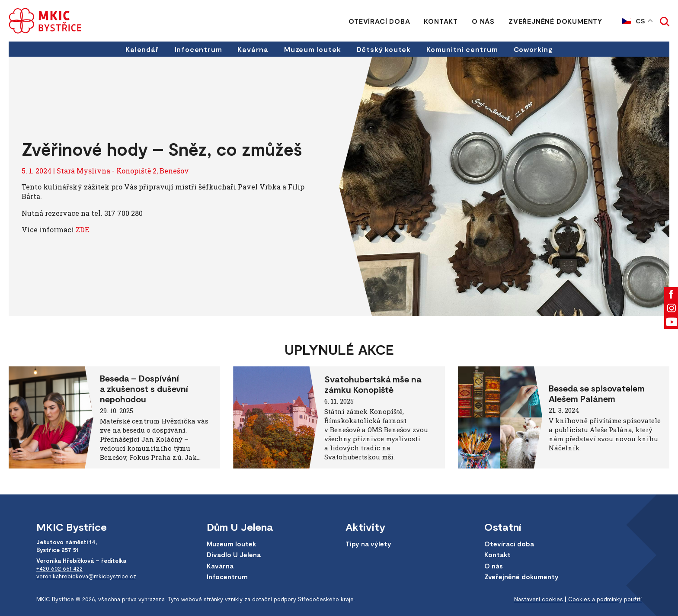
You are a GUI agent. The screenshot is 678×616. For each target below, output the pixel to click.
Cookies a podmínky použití (605, 599)
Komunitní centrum (462, 49)
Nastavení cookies (539, 599)
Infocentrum (198, 49)
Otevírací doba (379, 21)
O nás (483, 21)
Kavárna (253, 49)
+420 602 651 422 (59, 568)
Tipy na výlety (368, 544)
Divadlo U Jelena (234, 555)
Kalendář (142, 49)
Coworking (533, 49)
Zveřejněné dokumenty (555, 21)
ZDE (82, 229)
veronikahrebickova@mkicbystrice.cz (86, 576)
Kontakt (441, 21)
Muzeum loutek (312, 49)
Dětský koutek (384, 49)
